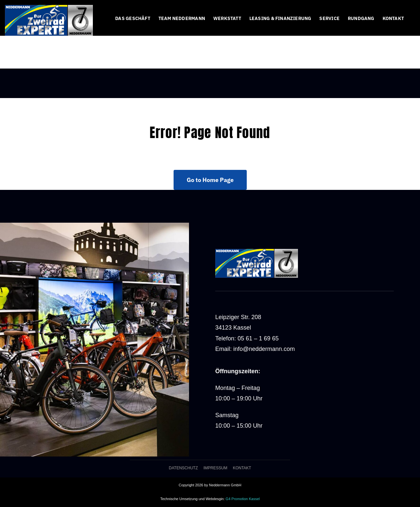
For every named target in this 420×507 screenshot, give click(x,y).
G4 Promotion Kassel (243, 499)
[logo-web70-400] (49, 8)
